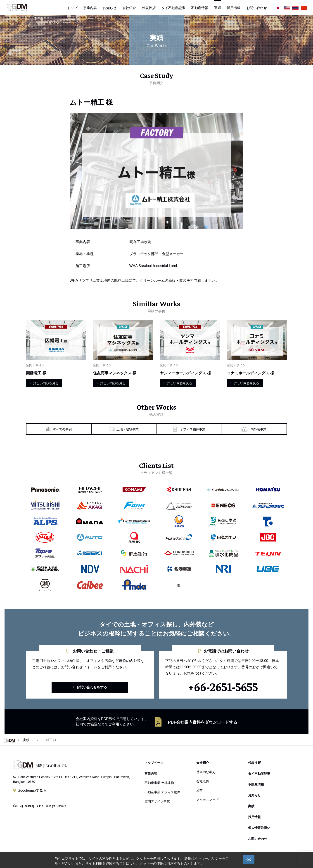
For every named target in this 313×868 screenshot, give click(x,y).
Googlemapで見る (32, 791)
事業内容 (90, 8)
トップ (72, 8)
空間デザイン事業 (157, 802)
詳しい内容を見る (44, 383)
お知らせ (110, 8)
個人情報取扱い (259, 829)
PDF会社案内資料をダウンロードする (203, 723)
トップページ (154, 764)
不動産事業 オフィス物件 (162, 793)
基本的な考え (206, 773)
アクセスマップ (207, 800)
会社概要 (203, 782)
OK (249, 860)
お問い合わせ (257, 8)
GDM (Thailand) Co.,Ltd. (30, 807)
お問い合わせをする (90, 688)
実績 (26, 741)
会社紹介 (129, 8)
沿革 (199, 791)
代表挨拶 (149, 8)
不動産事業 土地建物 (159, 784)
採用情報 (234, 8)
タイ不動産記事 (173, 8)
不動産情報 (200, 8)
